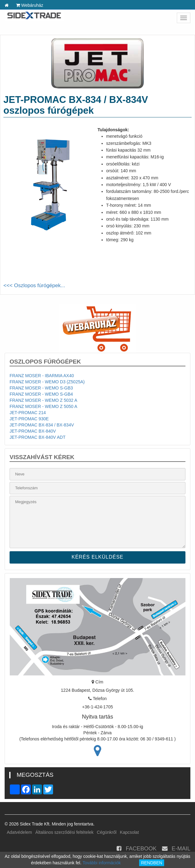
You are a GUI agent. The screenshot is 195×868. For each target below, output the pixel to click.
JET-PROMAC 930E (29, 419)
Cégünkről (107, 832)
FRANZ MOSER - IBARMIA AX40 (42, 376)
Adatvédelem (19, 832)
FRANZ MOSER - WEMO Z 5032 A (43, 400)
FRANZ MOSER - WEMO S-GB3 (41, 388)
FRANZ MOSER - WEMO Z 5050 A (43, 406)
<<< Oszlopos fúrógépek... (34, 285)
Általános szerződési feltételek (64, 832)
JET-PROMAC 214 (28, 413)
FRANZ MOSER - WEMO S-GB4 (41, 394)
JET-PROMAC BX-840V (33, 431)
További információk (102, 863)
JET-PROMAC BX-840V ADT (37, 437)
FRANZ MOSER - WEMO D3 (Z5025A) (47, 382)
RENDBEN (151, 863)
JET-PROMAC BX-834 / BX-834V (42, 425)
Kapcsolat (129, 832)
